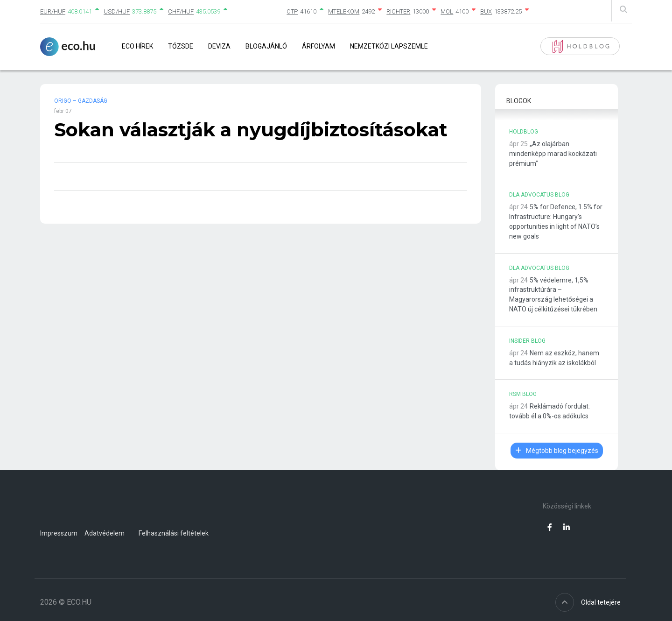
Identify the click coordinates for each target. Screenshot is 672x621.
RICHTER (398, 11)
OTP (292, 11)
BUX (486, 11)
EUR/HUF (53, 11)
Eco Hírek (137, 46)
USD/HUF (117, 11)
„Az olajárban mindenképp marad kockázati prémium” (553, 154)
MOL (447, 11)
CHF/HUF (181, 11)
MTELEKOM (344, 11)
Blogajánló (266, 46)
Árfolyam (318, 46)
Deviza (219, 46)
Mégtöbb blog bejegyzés (557, 451)
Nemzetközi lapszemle (389, 46)
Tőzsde (181, 46)
